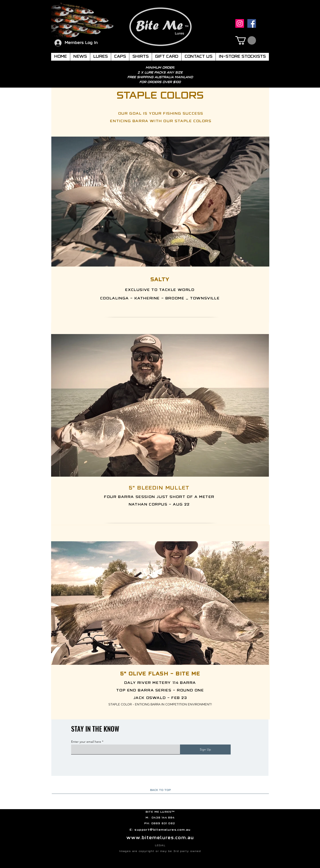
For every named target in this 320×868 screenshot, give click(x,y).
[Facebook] (252, 23)
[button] (246, 40)
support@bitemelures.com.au (162, 830)
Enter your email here (86, 742)
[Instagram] (240, 23)
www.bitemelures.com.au (160, 838)
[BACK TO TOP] (160, 790)
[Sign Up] (205, 750)
